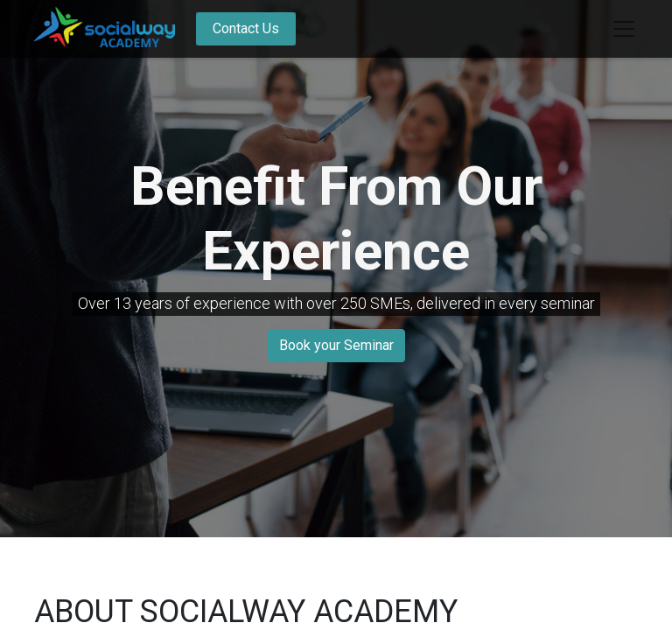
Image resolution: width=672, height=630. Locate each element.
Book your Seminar (336, 345)
